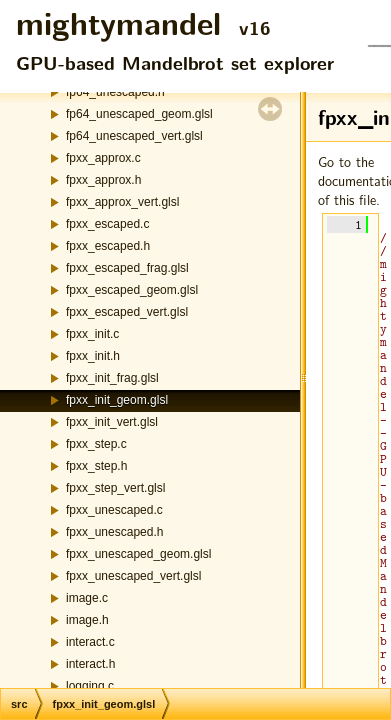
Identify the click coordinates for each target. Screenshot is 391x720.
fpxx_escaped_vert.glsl (127, 312)
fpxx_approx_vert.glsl (122, 202)
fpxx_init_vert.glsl (112, 422)
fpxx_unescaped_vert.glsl (133, 576)
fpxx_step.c (96, 444)
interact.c (90, 642)
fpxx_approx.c (103, 158)
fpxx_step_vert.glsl (115, 488)
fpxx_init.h (93, 356)
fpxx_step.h (96, 466)
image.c (87, 598)
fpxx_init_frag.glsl (112, 378)
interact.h (90, 664)
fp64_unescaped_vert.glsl (134, 136)
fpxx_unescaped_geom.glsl (138, 554)
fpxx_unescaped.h (114, 532)
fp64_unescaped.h (115, 92)
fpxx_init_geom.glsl (117, 400)
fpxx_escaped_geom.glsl (132, 290)
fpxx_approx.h (103, 180)
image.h (87, 620)
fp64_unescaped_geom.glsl (139, 114)
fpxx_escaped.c (107, 224)
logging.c (90, 686)
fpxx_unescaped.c (114, 510)
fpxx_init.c (92, 334)
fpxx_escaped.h (108, 246)
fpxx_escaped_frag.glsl (127, 268)
